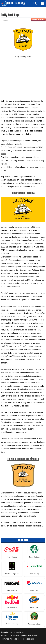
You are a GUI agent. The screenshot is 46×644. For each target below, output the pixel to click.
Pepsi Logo (34, 590)
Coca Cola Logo (12, 557)
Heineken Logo (34, 574)
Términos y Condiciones (11, 639)
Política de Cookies (29, 636)
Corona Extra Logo (12, 624)
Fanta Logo (34, 607)
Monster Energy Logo (12, 574)
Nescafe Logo (12, 590)
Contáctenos (28, 639)
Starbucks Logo (34, 557)
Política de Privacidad (10, 636)
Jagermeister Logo (34, 624)
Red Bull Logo (12, 607)
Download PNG (38, 20)
